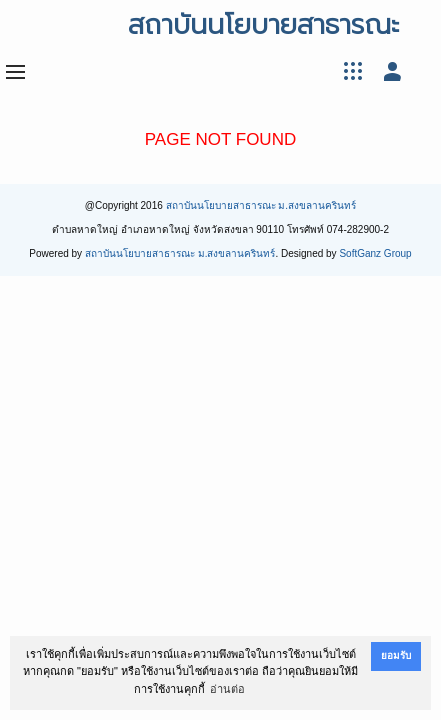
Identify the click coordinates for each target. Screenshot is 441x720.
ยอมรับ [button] (396, 655)
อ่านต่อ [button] (227, 689)
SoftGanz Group (375, 253)
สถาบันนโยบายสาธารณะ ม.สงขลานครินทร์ (261, 205)
